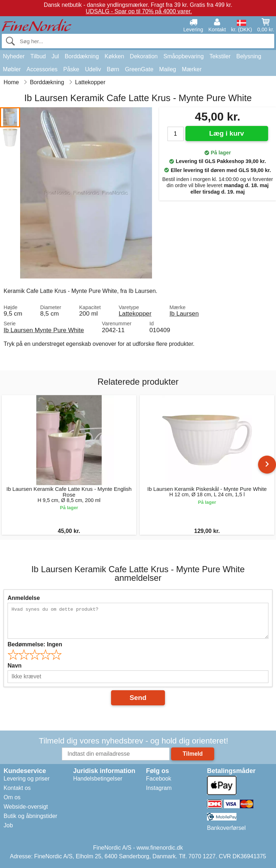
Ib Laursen (184, 313)
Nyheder (14, 56)
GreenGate (139, 69)
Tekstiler (220, 56)
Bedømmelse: (35, 644)
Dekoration (144, 56)
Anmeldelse (24, 598)
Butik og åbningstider (30, 816)
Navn (15, 666)
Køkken (114, 56)
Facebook (158, 779)
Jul (55, 56)
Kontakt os (17, 788)
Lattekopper (135, 313)
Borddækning (82, 56)
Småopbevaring (184, 56)
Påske (71, 69)
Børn (113, 69)
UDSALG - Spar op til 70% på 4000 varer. (139, 11)
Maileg (168, 69)
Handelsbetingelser (98, 779)
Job (8, 825)
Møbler (12, 69)
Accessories (42, 69)
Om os (12, 797)
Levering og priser (27, 779)
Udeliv (93, 69)
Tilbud (38, 56)
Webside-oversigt (26, 807)
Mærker (192, 69)
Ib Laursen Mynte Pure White (44, 330)
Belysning (249, 56)
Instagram (159, 788)
